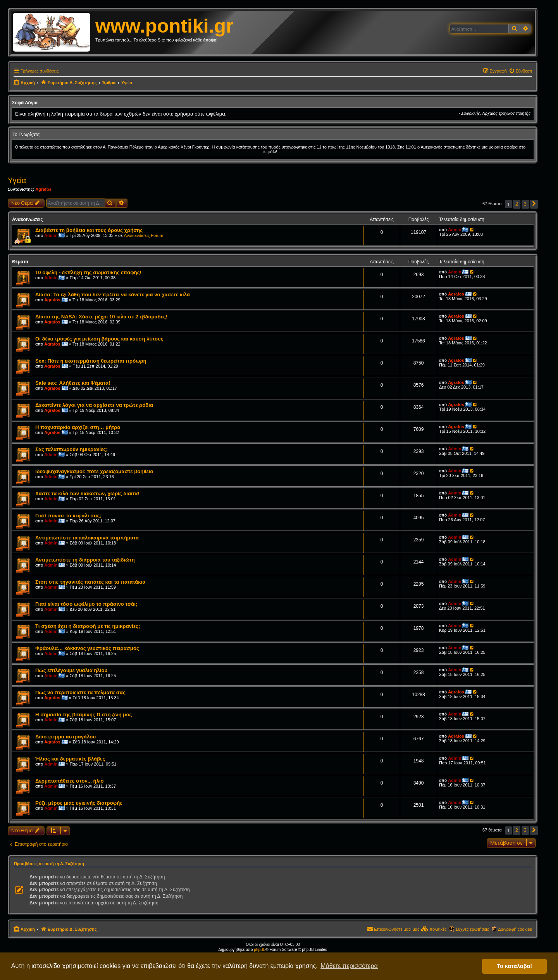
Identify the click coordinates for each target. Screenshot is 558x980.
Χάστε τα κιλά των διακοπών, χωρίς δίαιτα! (87, 493)
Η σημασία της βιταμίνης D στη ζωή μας (84, 715)
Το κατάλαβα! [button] (514, 966)
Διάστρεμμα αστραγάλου (65, 737)
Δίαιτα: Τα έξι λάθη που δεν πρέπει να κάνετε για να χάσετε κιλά (113, 295)
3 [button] (525, 204)
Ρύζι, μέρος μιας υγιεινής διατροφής (79, 803)
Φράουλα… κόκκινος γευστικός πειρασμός (87, 648)
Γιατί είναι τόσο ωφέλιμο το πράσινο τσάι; (86, 604)
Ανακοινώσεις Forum (144, 235)
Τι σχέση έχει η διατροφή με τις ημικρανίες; (88, 626)
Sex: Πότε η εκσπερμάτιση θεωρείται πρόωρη (91, 361)
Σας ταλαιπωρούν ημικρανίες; (71, 449)
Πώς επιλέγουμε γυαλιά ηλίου (71, 670)
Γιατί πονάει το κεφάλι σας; (68, 516)
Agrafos (43, 189)
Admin (51, 235)
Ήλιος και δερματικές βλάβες (70, 759)
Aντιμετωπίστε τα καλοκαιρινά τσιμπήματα (87, 538)
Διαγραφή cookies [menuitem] (515, 929)
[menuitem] (520, 71)
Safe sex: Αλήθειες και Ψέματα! (73, 383)
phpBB (260, 950)
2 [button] (517, 204)
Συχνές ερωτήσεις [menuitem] (472, 929)
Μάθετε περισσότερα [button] (349, 966)
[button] (534, 204)
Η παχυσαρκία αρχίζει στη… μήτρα (78, 427)
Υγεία (17, 180)
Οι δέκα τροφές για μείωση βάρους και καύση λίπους (99, 339)
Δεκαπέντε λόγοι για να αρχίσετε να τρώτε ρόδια (94, 405)
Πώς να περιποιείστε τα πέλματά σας (80, 692)
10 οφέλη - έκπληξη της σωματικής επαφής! (88, 272)
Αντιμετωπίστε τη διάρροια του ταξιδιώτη (85, 560)
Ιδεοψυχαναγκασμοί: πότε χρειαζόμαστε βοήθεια (94, 471)
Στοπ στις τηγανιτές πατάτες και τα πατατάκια (90, 582)
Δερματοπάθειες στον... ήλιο (70, 781)
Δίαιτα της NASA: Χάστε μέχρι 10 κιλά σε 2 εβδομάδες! (101, 317)
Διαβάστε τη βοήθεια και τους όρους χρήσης (89, 230)
